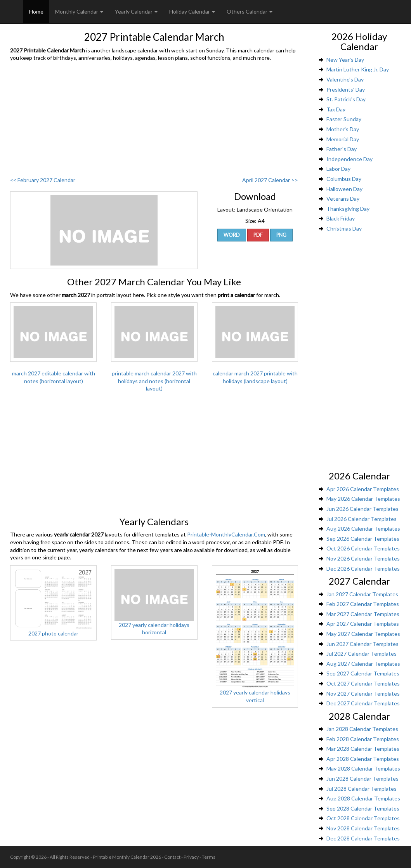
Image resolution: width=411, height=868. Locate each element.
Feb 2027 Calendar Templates (363, 604)
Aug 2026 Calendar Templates (363, 529)
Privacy (191, 857)
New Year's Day (345, 60)
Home (36, 11)
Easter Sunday (344, 119)
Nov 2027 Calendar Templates (363, 694)
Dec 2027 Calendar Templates (363, 703)
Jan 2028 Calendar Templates (362, 729)
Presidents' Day (346, 89)
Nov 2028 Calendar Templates (363, 828)
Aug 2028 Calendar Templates (363, 798)
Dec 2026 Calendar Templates (363, 569)
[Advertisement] (154, 120)
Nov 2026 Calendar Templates (363, 558)
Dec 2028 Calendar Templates (363, 838)
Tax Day (336, 109)
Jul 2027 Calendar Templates (362, 654)
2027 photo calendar (53, 633)
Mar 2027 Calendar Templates (363, 614)
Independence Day (349, 159)
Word (232, 235)
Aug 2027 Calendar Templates (363, 664)
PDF (258, 235)
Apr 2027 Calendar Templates (363, 624)
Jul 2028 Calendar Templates (362, 789)
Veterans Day (343, 199)
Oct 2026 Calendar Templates (363, 548)
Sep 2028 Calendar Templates (363, 808)
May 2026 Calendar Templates (363, 499)
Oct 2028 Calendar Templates (363, 818)
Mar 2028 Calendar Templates (363, 749)
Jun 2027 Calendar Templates (362, 644)
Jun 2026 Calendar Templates (362, 509)
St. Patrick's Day (346, 99)
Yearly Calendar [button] (136, 11)
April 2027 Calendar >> (270, 180)
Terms (209, 857)
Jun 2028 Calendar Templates (362, 779)
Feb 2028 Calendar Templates (363, 739)
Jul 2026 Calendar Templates (362, 519)
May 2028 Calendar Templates (363, 768)
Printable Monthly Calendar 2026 (127, 857)
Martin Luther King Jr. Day (358, 69)
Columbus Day (344, 179)
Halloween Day (344, 189)
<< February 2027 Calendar (43, 180)
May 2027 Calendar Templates (363, 634)
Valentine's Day (345, 79)
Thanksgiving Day (348, 209)
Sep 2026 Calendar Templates (363, 539)
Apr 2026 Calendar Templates (363, 489)
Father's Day (342, 149)
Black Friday (341, 218)
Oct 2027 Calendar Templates (363, 683)
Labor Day (338, 169)
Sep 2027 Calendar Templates (363, 673)
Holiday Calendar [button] (192, 11)
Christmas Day (344, 228)
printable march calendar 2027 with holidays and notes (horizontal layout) (154, 381)
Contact (172, 857)
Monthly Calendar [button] (79, 11)
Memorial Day (343, 139)
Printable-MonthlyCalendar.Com (226, 534)
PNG (281, 235)
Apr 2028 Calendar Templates (363, 759)
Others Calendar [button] (250, 11)
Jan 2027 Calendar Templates (362, 594)
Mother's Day (343, 129)
